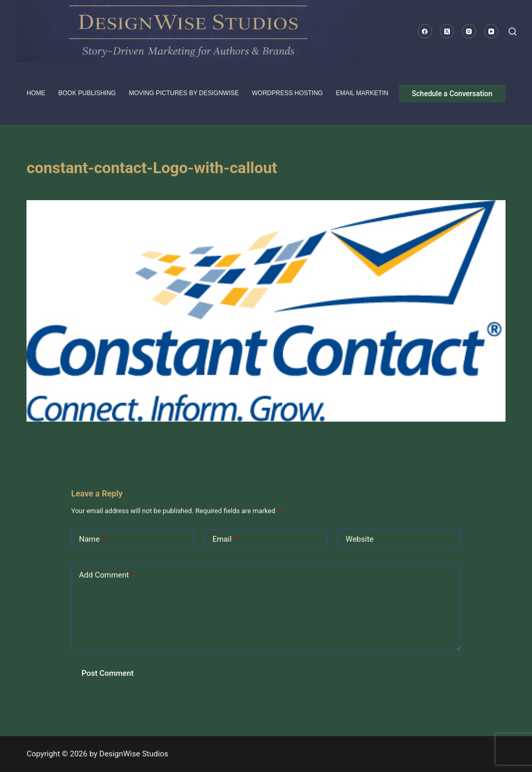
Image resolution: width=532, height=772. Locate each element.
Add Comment (107, 575)
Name (92, 539)
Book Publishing (87, 93)
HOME (36, 93)
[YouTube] (491, 31)
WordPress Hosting (288, 93)
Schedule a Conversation (452, 94)
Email (225, 539)
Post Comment (108, 673)
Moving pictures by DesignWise (184, 93)
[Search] (513, 31)
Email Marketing (364, 93)
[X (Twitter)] (447, 31)
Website (360, 539)
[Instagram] (469, 31)
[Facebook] (425, 31)
